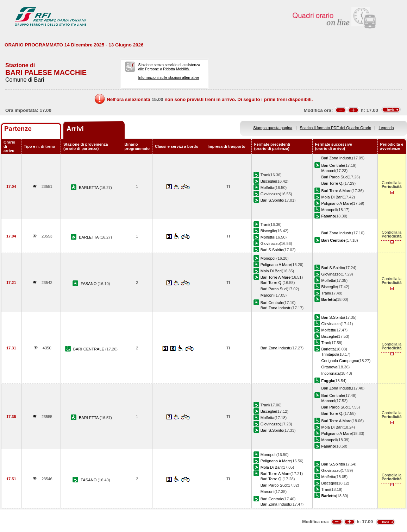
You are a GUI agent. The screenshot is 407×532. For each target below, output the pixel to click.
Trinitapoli (330, 354)
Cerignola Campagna (340, 361)
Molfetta (267, 188)
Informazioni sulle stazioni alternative (169, 77)
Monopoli (329, 210)
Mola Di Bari (332, 197)
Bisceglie (268, 181)
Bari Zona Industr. (337, 158)
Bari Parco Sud (335, 177)
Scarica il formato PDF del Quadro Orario (336, 128)
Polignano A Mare (337, 203)
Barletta (328, 349)
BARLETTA (89, 188)
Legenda (386, 128)
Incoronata (331, 373)
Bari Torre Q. (333, 183)
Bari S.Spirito (272, 200)
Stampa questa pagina (273, 128)
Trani (265, 175)
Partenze (18, 129)
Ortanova (330, 367)
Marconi (328, 171)
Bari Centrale (333, 165)
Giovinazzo (270, 194)
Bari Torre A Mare (336, 191)
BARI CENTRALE (89, 349)
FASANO (89, 284)
